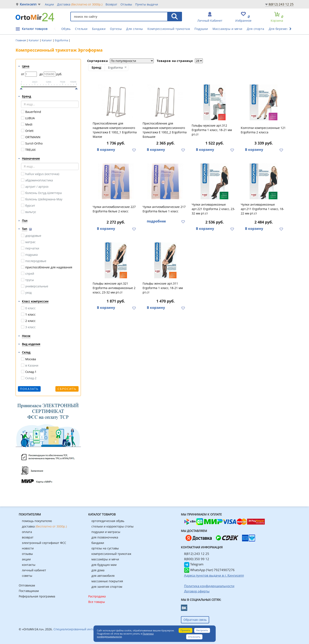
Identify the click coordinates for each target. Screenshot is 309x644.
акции (26, 559)
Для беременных (282, 29)
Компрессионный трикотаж (169, 29)
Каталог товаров (35, 29)
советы (27, 576)
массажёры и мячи (105, 559)
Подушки (201, 29)
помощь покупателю (37, 521)
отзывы (27, 554)
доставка (44, 526)
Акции (49, 4)
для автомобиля (103, 576)
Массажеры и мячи (227, 29)
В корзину (106, 150)
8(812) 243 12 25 (281, 4)
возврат (28, 537)
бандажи (98, 543)
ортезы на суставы (105, 548)
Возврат (111, 4)
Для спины (135, 29)
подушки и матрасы (106, 532)
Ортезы (116, 29)
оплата (27, 532)
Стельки (81, 29)
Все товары (97, 602)
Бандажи (99, 29)
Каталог (34, 40)
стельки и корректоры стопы (112, 526)
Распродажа (97, 596)
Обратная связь (195, 620)
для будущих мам (104, 565)
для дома (98, 570)
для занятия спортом (107, 587)
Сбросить (67, 389)
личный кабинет (34, 570)
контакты (29, 565)
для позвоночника (105, 537)
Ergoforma (62, 40)
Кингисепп (28, 4)
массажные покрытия (107, 581)
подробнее (156, 221)
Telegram (194, 564)
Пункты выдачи (147, 4)
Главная (21, 40)
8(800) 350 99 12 (197, 559)
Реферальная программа (37, 596)
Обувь (66, 29)
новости (28, 548)
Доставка (80, 4)
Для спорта (256, 29)
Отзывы (126, 4)
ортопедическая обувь (108, 521)
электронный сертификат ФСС (44, 543)
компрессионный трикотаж (111, 554)
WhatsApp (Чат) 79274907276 (209, 570)
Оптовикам (27, 585)
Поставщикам (29, 591)
